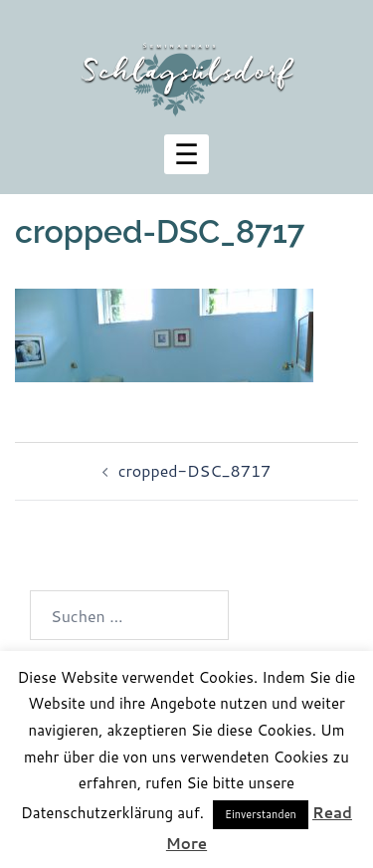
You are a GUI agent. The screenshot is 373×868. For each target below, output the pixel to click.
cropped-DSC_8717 (194, 470)
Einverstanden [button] (261, 814)
